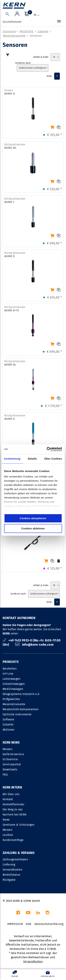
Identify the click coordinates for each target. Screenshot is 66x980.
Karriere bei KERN (15, 815)
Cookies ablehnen (33, 528)
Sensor (10, 92)
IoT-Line (8, 674)
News (6, 820)
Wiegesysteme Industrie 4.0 (21, 694)
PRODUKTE (27, 31)
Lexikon (8, 835)
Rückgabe (9, 880)
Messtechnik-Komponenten (21, 709)
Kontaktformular (14, 804)
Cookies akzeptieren (33, 518)
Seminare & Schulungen (19, 825)
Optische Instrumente (17, 714)
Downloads (10, 769)
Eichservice (10, 759)
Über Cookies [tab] (53, 459)
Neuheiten (10, 669)
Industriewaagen (14, 684)
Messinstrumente (14, 36)
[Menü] (59, 22)
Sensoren (36, 36)
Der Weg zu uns (12, 809)
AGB (29, 924)
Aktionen (9, 730)
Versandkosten (12, 870)
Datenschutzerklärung (49, 924)
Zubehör (43, 31)
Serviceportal (12, 764)
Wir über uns (11, 794)
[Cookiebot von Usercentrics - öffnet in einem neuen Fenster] (47, 449)
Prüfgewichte (11, 699)
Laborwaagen (12, 679)
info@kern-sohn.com (34, 645)
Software (9, 719)
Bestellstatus (11, 875)
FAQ (5, 775)
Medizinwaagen (13, 689)
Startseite (9, 31)
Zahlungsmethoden (15, 859)
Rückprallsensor (15, 146)
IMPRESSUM (15, 924)
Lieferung (9, 864)
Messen (7, 749)
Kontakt (8, 799)
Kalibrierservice (13, 754)
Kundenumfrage (13, 840)
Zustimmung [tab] (12, 459)
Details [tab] (32, 459)
